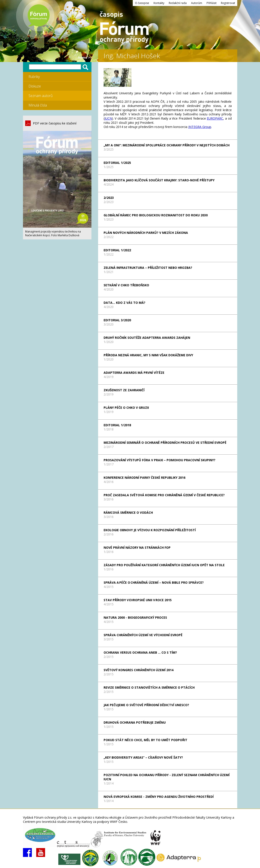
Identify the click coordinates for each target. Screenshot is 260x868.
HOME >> (85, 57)
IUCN (108, 118)
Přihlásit (212, 3)
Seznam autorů (41, 96)
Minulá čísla (38, 105)
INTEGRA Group (200, 127)
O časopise (142, 3)
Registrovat (228, 3)
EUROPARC (215, 118)
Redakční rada (178, 3)
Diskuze (35, 86)
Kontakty (159, 3)
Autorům (197, 3)
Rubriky (34, 77)
